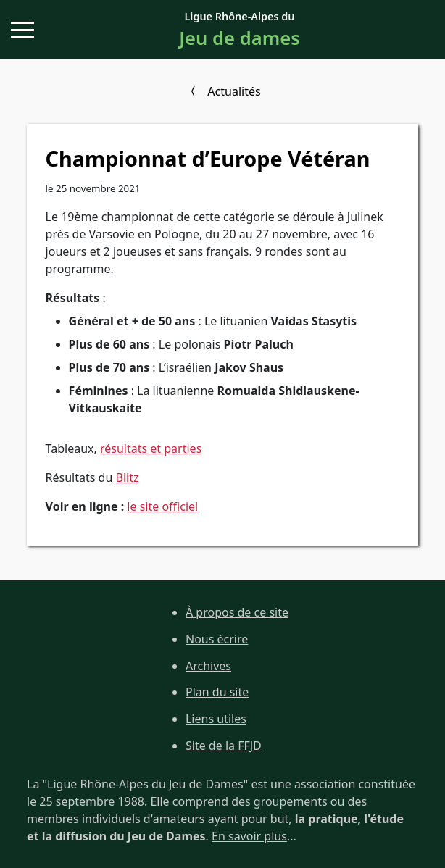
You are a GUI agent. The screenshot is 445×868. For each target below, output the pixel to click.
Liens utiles (216, 719)
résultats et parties (151, 448)
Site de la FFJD (224, 746)
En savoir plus (249, 836)
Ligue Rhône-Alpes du (240, 31)
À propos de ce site (237, 612)
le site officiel (162, 506)
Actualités (234, 91)
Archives (208, 666)
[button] (22, 30)
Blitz (128, 477)
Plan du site (217, 692)
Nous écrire (217, 639)
